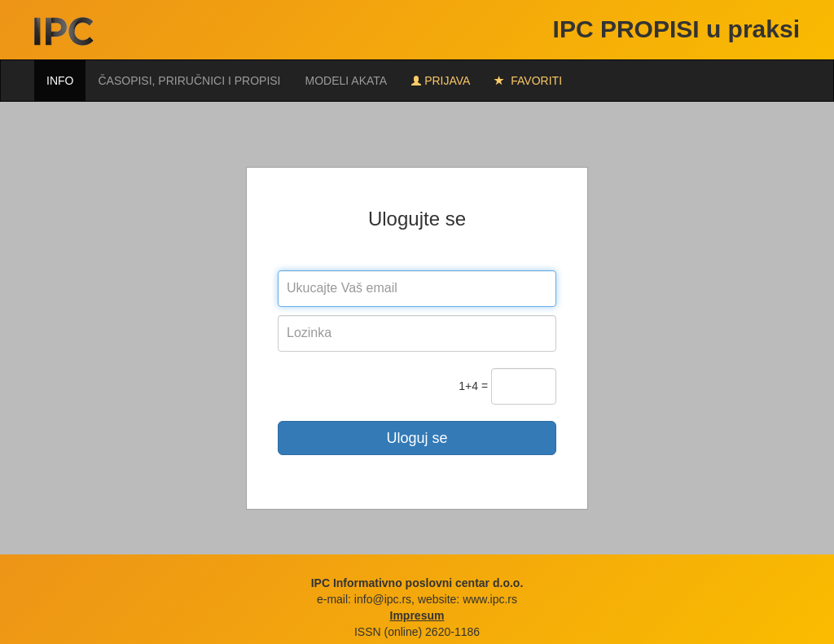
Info (60, 81)
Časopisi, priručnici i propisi (189, 81)
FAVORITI (528, 81)
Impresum (417, 616)
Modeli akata (347, 81)
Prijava (441, 81)
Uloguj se (417, 438)
